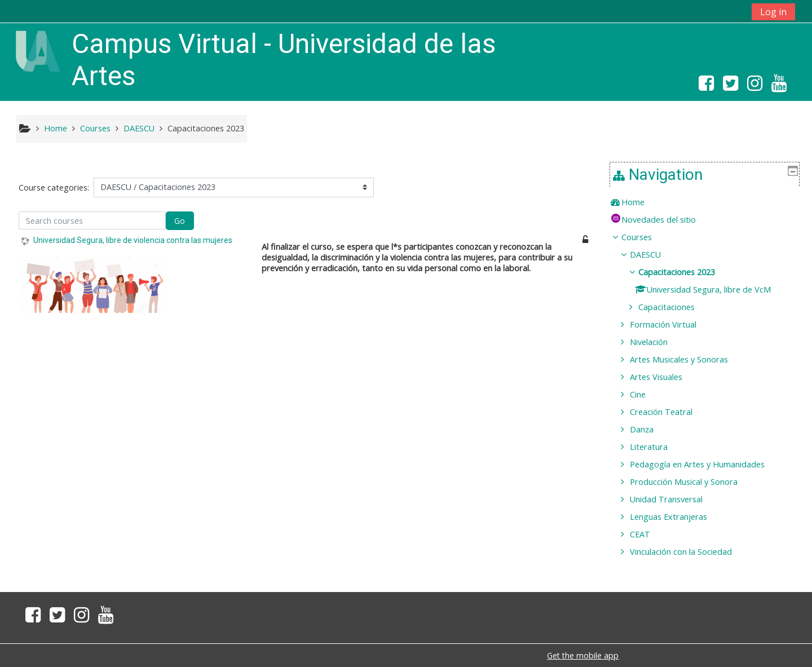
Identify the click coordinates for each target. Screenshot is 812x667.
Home (641, 202)
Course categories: (54, 187)
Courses (645, 237)
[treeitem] (709, 202)
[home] (38, 50)
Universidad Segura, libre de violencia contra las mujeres (133, 240)
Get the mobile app (583, 655)
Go (180, 221)
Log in (773, 12)
